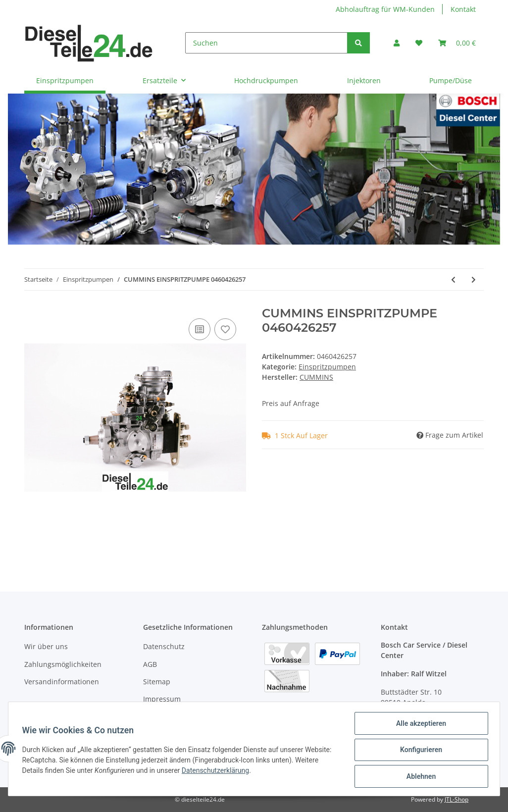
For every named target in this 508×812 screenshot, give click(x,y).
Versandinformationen (62, 682)
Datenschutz (164, 646)
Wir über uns (46, 646)
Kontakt (463, 9)
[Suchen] (266, 43)
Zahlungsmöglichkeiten (63, 664)
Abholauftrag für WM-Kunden (385, 9)
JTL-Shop (457, 799)
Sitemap (157, 682)
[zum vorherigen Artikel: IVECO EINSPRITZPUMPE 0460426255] (453, 279)
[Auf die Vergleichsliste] (200, 329)
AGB (150, 664)
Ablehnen (419, 777)
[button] (397, 43)
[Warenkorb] (457, 43)
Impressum (162, 699)
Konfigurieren (419, 751)
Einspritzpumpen (327, 367)
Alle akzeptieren (419, 725)
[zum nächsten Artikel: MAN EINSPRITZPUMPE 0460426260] (474, 279)
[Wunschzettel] (419, 43)
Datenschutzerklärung (217, 772)
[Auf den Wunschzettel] (225, 329)
